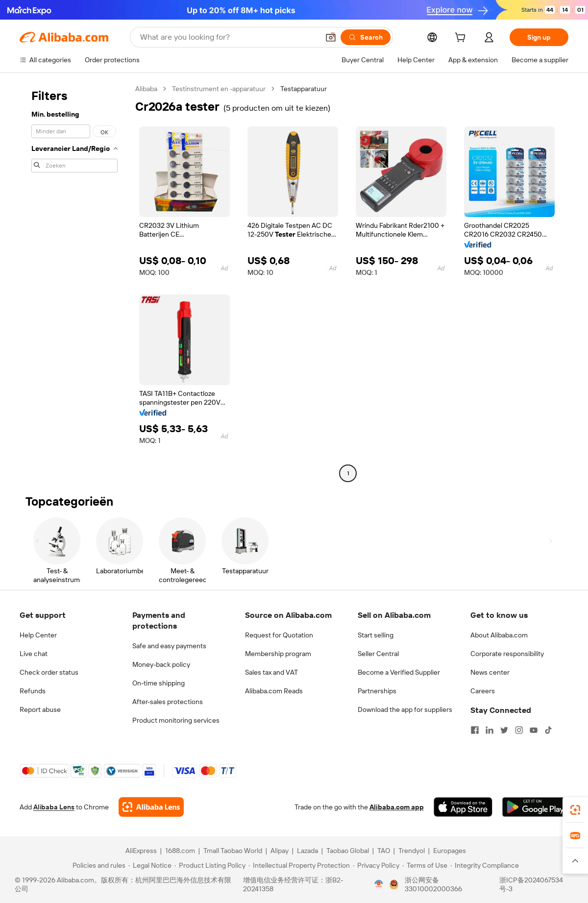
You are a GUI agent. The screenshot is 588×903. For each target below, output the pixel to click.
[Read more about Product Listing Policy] (210, 865)
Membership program (278, 654)
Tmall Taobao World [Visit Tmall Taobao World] (233, 851)
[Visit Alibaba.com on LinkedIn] (490, 730)
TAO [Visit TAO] (384, 851)
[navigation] (74, 282)
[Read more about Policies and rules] (98, 865)
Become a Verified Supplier (399, 672)
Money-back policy (161, 664)
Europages (450, 851)
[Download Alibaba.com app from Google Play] (535, 807)
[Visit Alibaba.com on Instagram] (519, 730)
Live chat (34, 654)
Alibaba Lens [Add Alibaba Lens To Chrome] (54, 807)
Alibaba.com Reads (274, 691)
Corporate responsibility (507, 654)
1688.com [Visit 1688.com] (180, 851)
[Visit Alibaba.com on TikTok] (548, 730)
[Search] (366, 37)
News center (490, 672)
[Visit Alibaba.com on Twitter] (504, 730)
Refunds (33, 691)
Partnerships (377, 691)
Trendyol (412, 851)
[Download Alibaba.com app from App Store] (463, 807)
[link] (575, 810)
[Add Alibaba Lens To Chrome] (151, 807)
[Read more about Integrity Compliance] (485, 865)
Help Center (38, 635)
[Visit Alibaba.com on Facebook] (475, 730)
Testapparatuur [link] (304, 89)
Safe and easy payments (169, 646)
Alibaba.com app (397, 807)
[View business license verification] (379, 884)
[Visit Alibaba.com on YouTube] (534, 730)
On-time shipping (159, 683)
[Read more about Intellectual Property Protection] (299, 865)
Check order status (49, 672)
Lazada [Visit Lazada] (307, 851)
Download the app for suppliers (405, 709)
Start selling (376, 635)
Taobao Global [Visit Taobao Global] (348, 851)
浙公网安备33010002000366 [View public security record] (433, 884)
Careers (483, 691)
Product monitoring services (176, 720)
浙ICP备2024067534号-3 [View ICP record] (531, 884)
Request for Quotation (279, 635)
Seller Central (378, 654)
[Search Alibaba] (229, 37)
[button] (331, 37)
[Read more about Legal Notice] (150, 865)
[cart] (462, 39)
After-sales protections (168, 702)
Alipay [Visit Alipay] (280, 851)
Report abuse (40, 709)
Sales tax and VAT (271, 672)
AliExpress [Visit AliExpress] (141, 851)
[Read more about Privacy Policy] (376, 865)
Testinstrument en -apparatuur (219, 89)
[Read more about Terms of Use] (425, 865)
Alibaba (146, 89)
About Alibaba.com (499, 635)
